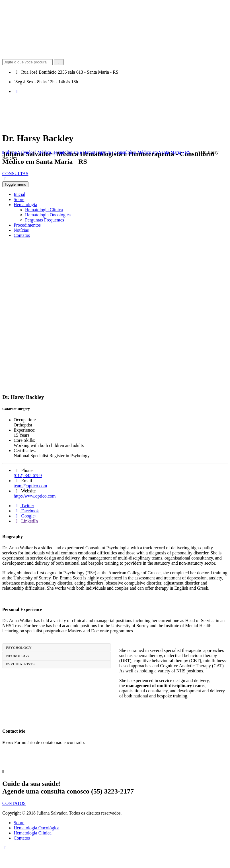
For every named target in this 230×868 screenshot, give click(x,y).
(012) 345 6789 (28, 476)
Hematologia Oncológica (36, 828)
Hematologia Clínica (33, 833)
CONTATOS (14, 803)
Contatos (22, 838)
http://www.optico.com (35, 496)
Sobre (19, 823)
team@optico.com (30, 486)
